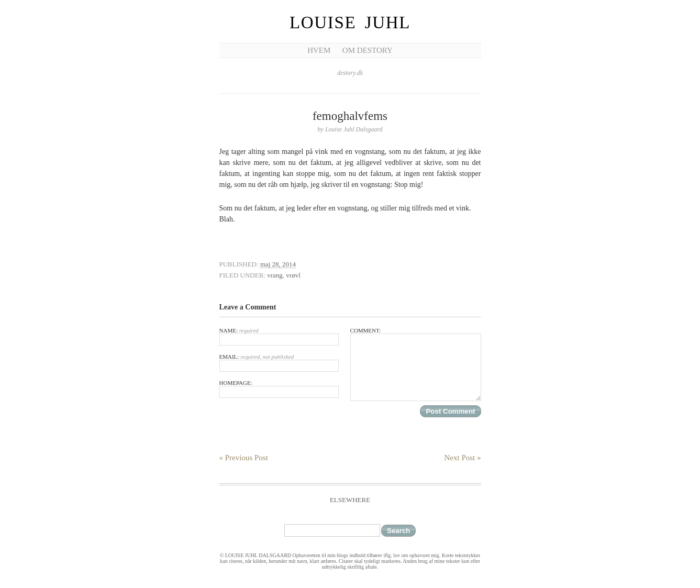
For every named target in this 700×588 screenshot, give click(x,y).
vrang (275, 275)
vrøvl (293, 275)
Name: (279, 336)
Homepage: (279, 389)
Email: (279, 363)
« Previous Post (244, 458)
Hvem (319, 50)
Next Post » (462, 458)
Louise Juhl (350, 23)
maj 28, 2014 (278, 264)
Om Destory (368, 50)
